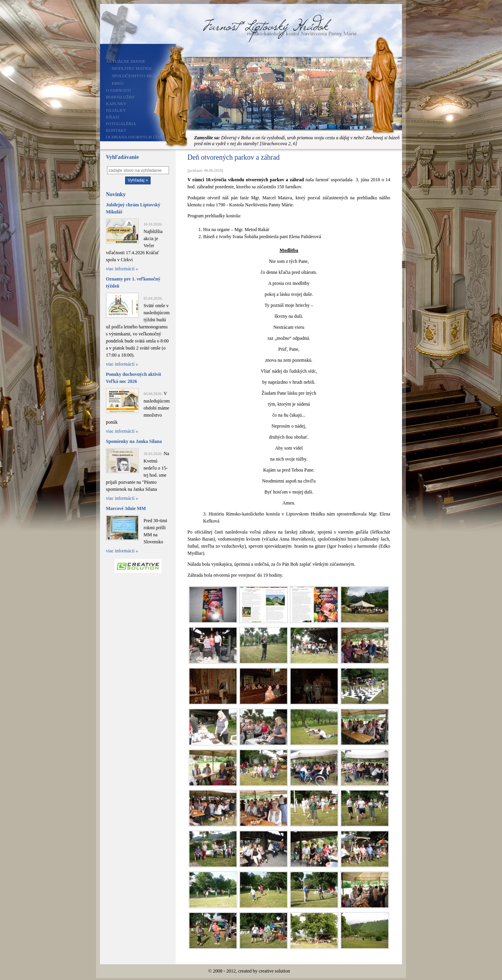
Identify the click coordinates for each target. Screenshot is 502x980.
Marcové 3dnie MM (126, 508)
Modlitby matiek (132, 68)
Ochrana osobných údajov (138, 137)
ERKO (118, 83)
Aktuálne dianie (126, 61)
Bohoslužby (120, 97)
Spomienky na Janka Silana (134, 441)
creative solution (275, 971)
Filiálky (116, 110)
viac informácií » (122, 269)
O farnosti (118, 90)
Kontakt (116, 130)
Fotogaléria (121, 124)
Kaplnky (116, 104)
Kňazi (113, 117)
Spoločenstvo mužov (137, 76)
